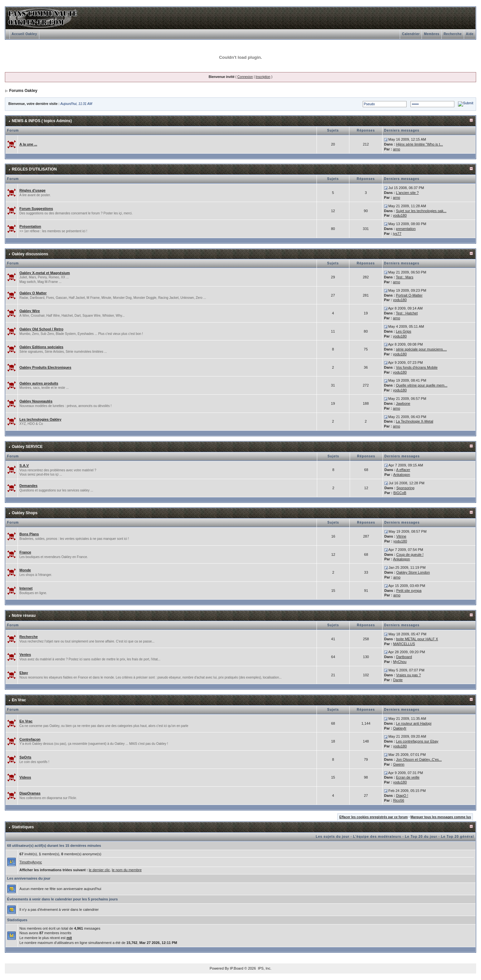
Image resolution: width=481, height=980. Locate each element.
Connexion (245, 77)
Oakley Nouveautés (36, 401)
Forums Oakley (23, 91)
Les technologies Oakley (40, 419)
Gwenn (399, 764)
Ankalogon (402, 475)
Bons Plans (29, 534)
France (25, 552)
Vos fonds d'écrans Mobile (417, 367)
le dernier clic (99, 870)
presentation (406, 229)
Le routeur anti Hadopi (414, 723)
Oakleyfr (400, 728)
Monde (25, 570)
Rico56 (398, 800)
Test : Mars (405, 277)
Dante (398, 680)
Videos (25, 777)
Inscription (263, 77)
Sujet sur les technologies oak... (421, 211)
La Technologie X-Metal (415, 421)
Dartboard (404, 657)
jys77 (397, 234)
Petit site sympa (409, 591)
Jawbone (403, 403)
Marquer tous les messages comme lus (441, 817)
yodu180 (400, 215)
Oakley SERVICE (27, 447)
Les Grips (403, 331)
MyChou (400, 662)
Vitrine (401, 536)
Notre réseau (24, 616)
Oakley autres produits (39, 383)
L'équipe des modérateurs (377, 837)
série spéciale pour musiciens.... (421, 349)
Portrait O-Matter (409, 295)
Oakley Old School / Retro (41, 329)
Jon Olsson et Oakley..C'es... (419, 759)
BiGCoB (400, 493)
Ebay (24, 673)
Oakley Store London (413, 572)
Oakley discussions (30, 254)
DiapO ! (402, 795)
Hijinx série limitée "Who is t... (419, 144)
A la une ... (28, 144)
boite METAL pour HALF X (417, 639)
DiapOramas (30, 793)
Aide (470, 34)
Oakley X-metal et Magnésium (45, 273)
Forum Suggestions (36, 209)
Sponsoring (406, 488)
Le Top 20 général (457, 837)
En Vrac (19, 700)
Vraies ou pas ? (409, 675)
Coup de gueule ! (410, 554)
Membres (431, 34)
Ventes (25, 655)
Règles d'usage (32, 190)
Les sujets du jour (333, 837)
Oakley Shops (25, 513)
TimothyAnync (31, 862)
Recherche (453, 34)
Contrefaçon (30, 739)
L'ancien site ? (407, 193)
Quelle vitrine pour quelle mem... (422, 385)
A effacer (403, 470)
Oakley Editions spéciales (41, 347)
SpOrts (26, 757)
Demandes (29, 486)
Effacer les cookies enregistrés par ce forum (374, 817)
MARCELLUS (404, 644)
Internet (26, 588)
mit (69, 938)
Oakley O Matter (33, 293)
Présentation (30, 226)
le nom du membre (127, 870)
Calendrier (411, 34)
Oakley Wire (30, 311)
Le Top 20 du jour (421, 837)
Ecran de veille (408, 777)
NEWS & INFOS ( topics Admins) (42, 121)
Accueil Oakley (24, 34)
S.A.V (24, 465)
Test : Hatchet (407, 313)
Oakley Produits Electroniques (45, 367)
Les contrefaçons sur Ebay (417, 741)
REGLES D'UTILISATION (34, 169)
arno (396, 149)
